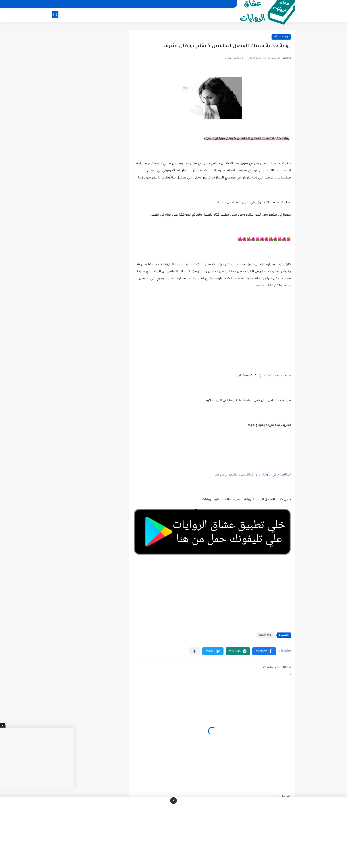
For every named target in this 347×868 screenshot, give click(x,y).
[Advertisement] (212, 336)
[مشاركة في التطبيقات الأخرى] (195, 651)
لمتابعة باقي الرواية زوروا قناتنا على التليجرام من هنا (253, 475)
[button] (264, 651)
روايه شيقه (281, 37)
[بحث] (55, 15)
